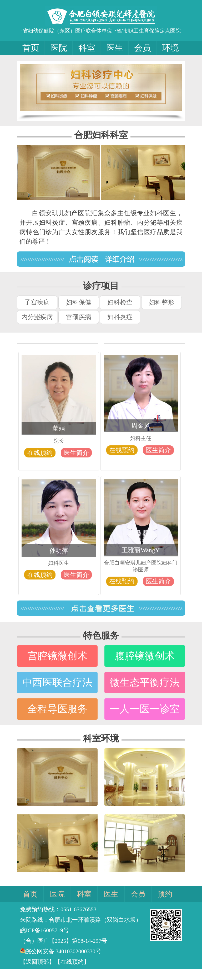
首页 (31, 48)
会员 (143, 48)
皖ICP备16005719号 (44, 930)
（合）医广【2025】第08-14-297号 (64, 941)
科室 (87, 48)
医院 (59, 48)
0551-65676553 (79, 909)
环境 (170, 48)
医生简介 (76, 453)
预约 (165, 894)
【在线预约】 (72, 962)
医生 (115, 48)
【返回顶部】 (37, 962)
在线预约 (40, 453)
